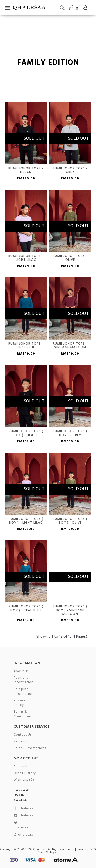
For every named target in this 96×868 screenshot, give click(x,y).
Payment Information (24, 680)
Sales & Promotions (30, 748)
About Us (21, 671)
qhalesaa (24, 809)
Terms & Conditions (23, 714)
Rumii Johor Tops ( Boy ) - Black (26, 433)
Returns (20, 742)
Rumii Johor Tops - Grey (70, 170)
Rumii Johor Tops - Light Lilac (26, 258)
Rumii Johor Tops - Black (26, 170)
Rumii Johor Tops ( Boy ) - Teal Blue (26, 608)
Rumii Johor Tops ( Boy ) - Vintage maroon (70, 610)
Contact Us (23, 735)
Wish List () (24, 780)
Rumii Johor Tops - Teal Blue (26, 346)
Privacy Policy (20, 703)
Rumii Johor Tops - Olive (70, 258)
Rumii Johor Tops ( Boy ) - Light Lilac (26, 521)
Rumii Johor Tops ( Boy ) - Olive (70, 521)
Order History (25, 773)
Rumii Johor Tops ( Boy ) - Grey (70, 433)
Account (21, 767)
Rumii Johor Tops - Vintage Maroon (70, 346)
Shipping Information (24, 692)
